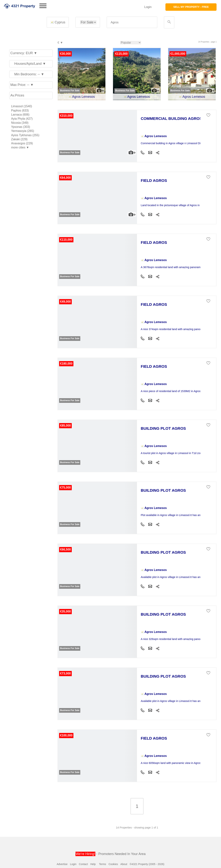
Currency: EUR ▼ (24, 53)
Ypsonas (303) (21, 127)
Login (148, 7)
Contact (83, 864)
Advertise (62, 864)
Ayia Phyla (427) (22, 119)
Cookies (113, 864)
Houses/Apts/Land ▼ (28, 64)
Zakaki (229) (19, 139)
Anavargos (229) (22, 143)
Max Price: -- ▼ (22, 85)
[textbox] (132, 22)
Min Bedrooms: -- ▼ (27, 74)
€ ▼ (60, 43)
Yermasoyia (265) (23, 131)
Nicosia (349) (20, 123)
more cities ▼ (20, 147)
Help (93, 864)
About (124, 864)
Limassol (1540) (22, 106)
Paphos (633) (20, 110)
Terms (102, 864)
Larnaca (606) (20, 115)
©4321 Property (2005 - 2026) (147, 864)
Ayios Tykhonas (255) (25, 135)
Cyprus (58, 22)
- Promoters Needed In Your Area (110, 854)
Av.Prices (17, 95)
